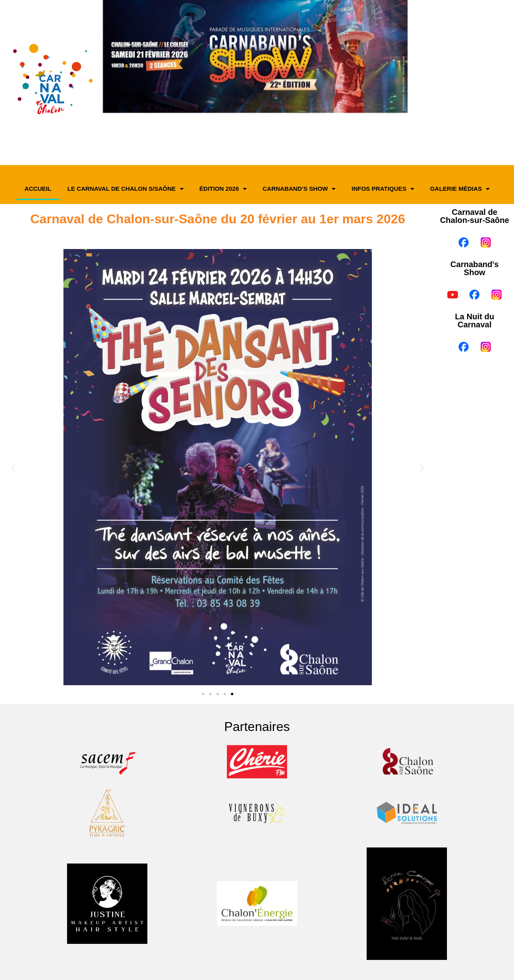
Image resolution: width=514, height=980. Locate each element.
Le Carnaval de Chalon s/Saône (125, 189)
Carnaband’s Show (299, 189)
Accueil (38, 189)
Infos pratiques (382, 189)
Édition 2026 (223, 189)
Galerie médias (460, 189)
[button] (13, 469)
